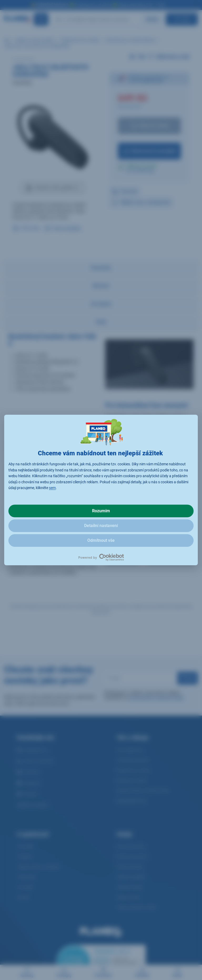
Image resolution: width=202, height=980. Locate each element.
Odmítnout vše (101, 540)
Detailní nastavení (101, 526)
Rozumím (101, 511)
